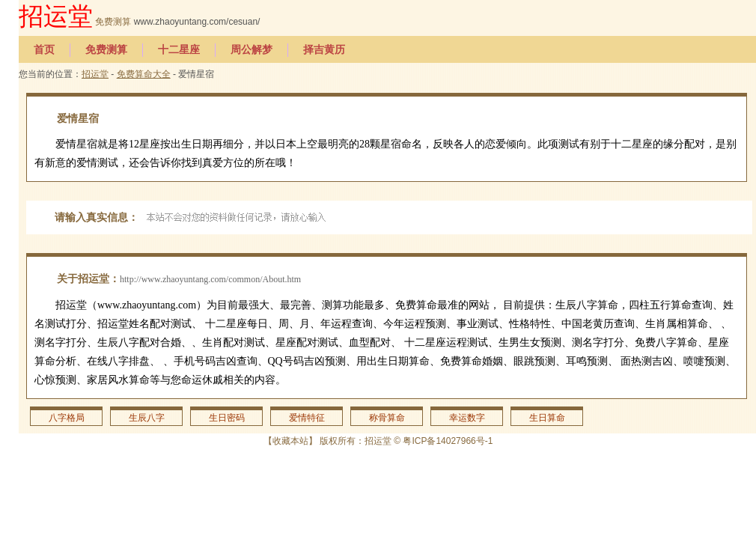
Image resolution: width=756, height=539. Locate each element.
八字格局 (67, 418)
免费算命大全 (144, 74)
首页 (44, 49)
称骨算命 (387, 418)
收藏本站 (290, 441)
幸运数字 (467, 418)
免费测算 (113, 22)
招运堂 (56, 16)
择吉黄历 (324, 49)
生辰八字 (147, 418)
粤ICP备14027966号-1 (448, 441)
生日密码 (227, 418)
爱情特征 (307, 418)
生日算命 (547, 418)
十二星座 (179, 49)
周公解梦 (252, 49)
